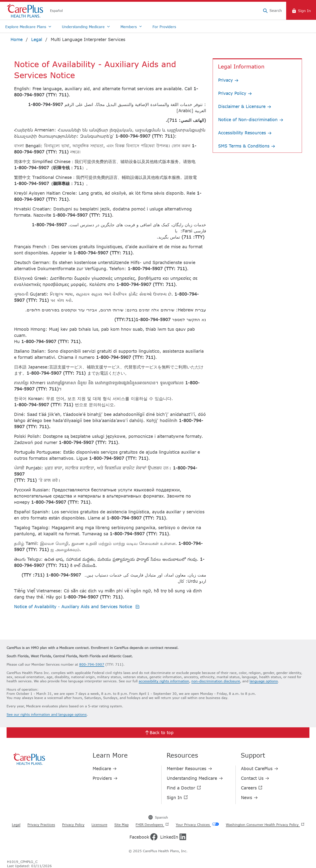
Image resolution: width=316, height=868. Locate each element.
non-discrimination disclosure (216, 681)
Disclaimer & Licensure (245, 106)
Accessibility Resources (245, 133)
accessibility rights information (164, 681)
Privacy (228, 80)
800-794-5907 (92, 664)
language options (264, 681)
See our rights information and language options (47, 714)
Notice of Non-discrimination (251, 120)
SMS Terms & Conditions (247, 146)
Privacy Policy (235, 93)
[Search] (272, 11)
